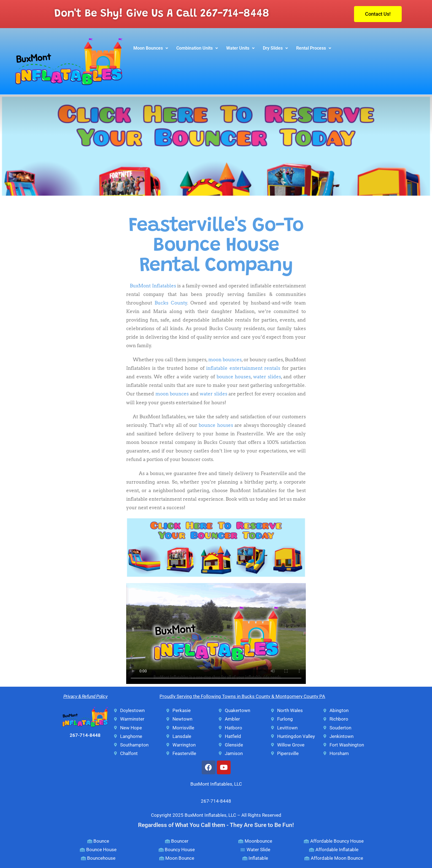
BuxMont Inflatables (153, 286)
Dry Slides (275, 48)
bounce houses (234, 377)
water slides (267, 377)
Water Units (240, 48)
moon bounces (225, 360)
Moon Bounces (151, 48)
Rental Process (314, 48)
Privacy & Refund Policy (86, 696)
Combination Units (197, 48)
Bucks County (171, 303)
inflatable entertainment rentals (243, 368)
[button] (151, 48)
